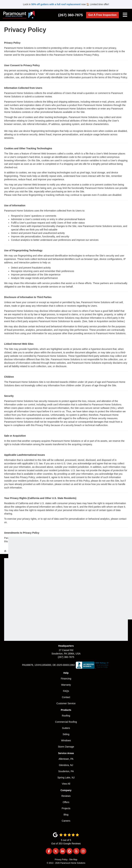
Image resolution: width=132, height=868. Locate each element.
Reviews (66, 796)
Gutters (66, 728)
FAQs (66, 691)
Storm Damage (66, 747)
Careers (66, 821)
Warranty (66, 685)
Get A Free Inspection (102, 15)
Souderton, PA (66, 771)
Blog (66, 815)
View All (66, 784)
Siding (66, 734)
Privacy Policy (61, 860)
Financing (66, 679)
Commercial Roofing (66, 722)
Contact (66, 697)
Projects (66, 808)
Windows (66, 740)
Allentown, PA (66, 759)
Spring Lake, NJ (66, 778)
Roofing (66, 716)
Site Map (73, 860)
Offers (66, 802)
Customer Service (66, 703)
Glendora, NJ (66, 765)
